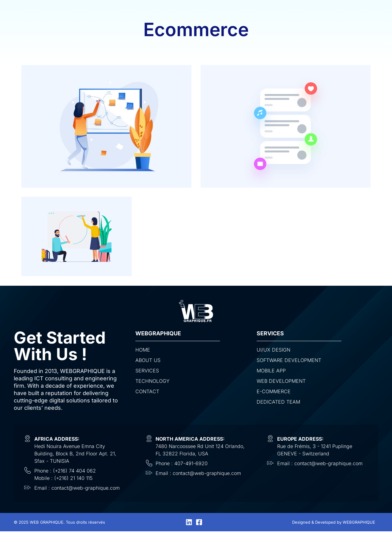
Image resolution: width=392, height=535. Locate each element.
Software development (289, 360)
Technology (153, 381)
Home (143, 350)
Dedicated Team (278, 402)
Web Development (281, 381)
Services (147, 371)
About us (148, 360)
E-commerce (274, 391)
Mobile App (271, 371)
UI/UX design (273, 350)
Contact (147, 391)
